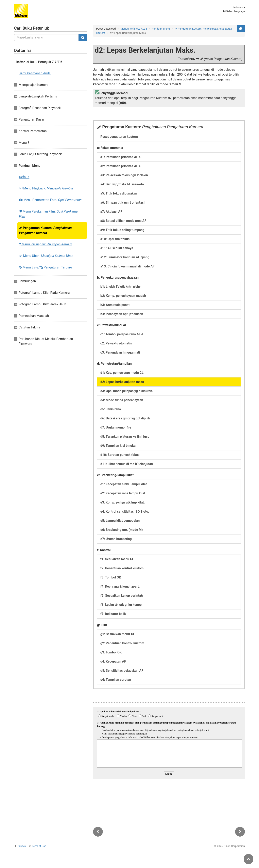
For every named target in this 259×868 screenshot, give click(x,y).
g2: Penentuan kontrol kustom (122, 643)
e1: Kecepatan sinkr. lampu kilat (124, 484)
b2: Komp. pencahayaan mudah (123, 296)
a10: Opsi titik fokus (115, 239)
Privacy (22, 846)
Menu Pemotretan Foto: (50, 200)
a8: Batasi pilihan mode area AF (123, 221)
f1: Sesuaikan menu (117, 559)
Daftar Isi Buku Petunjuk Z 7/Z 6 (39, 62)
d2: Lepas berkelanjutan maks (122, 382)
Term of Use (39, 846)
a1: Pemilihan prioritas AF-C (121, 157)
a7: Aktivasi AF (111, 212)
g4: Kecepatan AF (113, 661)
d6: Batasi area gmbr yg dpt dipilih (125, 418)
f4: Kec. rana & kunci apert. (120, 586)
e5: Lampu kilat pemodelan (120, 521)
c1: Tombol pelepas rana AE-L (122, 334)
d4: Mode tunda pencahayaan (122, 400)
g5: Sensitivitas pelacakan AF (122, 671)
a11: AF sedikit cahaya (117, 248)
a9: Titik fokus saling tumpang (122, 230)
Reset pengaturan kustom (119, 137)
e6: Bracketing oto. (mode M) (122, 530)
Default (24, 177)
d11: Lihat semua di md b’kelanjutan (127, 464)
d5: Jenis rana (111, 409)
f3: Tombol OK (111, 577)
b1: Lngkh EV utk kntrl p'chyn (121, 287)
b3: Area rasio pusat (115, 305)
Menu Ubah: (46, 256)
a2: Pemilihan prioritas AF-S (121, 166)
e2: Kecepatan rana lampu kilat (123, 493)
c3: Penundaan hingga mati (120, 352)
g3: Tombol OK (111, 652)
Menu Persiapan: (46, 244)
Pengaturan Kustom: (45, 230)
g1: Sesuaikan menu (117, 634)
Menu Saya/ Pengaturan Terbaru (46, 267)
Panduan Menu (161, 29)
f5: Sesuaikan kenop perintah (122, 596)
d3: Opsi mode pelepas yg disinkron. (127, 391)
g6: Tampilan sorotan (116, 680)
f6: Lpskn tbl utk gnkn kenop (121, 605)
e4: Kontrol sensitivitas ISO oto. (125, 511)
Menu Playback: (46, 188)
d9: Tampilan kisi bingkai (118, 446)
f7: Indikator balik (113, 614)
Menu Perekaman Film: (49, 214)
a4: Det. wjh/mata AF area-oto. (123, 184)
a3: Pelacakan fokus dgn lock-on (124, 175)
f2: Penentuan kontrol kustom (122, 568)
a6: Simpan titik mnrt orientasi (122, 203)
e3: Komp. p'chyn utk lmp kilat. (123, 502)
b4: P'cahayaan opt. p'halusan (122, 314)
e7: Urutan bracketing (116, 539)
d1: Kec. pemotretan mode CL (122, 373)
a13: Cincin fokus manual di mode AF (127, 266)
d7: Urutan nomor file (116, 427)
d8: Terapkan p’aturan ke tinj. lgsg (125, 437)
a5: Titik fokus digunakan (119, 193)
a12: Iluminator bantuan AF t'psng (125, 257)
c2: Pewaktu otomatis (116, 343)
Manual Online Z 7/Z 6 (134, 29)
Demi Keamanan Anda (35, 73)
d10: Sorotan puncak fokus (120, 455)
